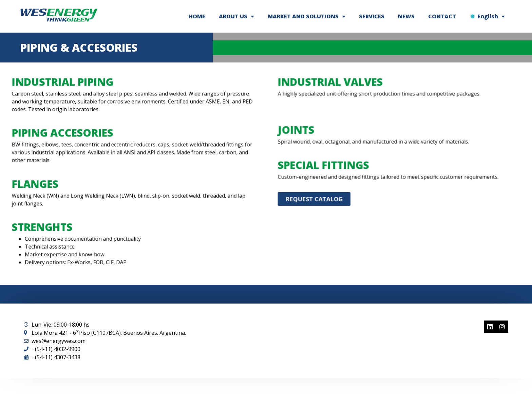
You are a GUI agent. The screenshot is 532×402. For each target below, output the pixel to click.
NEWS (406, 16)
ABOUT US (236, 16)
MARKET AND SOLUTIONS (307, 16)
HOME (197, 16)
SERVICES (372, 16)
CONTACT (442, 16)
